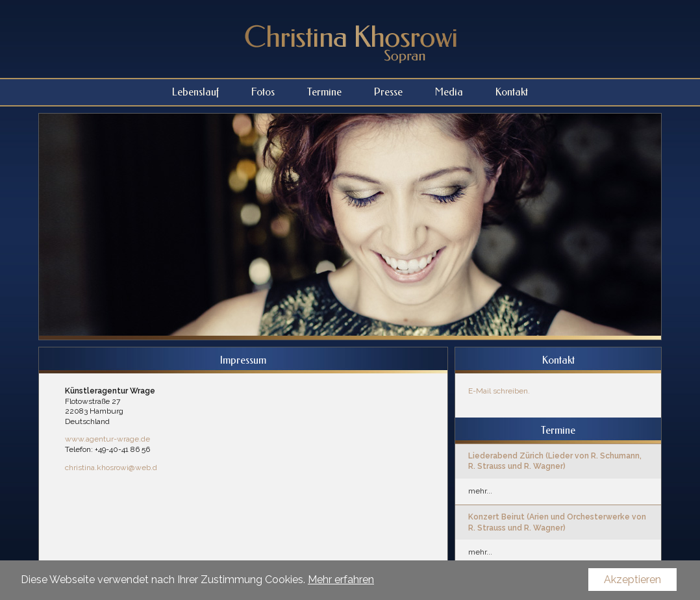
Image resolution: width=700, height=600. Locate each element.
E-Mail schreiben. (499, 391)
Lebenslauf (195, 92)
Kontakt (512, 92)
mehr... (480, 491)
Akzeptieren (632, 580)
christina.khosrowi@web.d (111, 468)
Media (449, 92)
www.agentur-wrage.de (107, 439)
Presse (388, 92)
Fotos (263, 92)
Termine (324, 92)
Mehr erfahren (341, 580)
